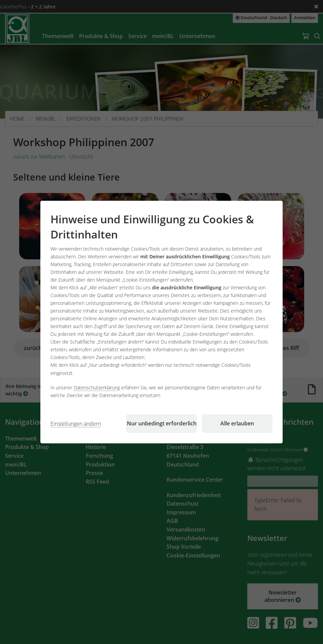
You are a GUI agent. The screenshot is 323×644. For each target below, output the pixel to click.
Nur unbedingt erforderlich (162, 423)
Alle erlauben (237, 423)
